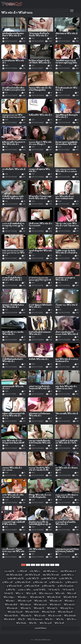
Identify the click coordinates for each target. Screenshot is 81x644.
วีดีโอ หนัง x (10, 601)
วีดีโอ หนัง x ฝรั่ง (40, 601)
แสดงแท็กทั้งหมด (40, 628)
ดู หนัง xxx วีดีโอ (24, 590)
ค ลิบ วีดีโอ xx (35, 571)
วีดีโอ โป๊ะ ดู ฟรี (46, 623)
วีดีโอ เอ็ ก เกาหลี (55, 616)
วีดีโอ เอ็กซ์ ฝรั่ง (70, 616)
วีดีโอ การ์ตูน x (9, 597)
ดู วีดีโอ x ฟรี (7, 582)
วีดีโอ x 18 (19, 593)
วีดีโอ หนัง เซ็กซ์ (11, 605)
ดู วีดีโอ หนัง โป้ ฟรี (14, 586)
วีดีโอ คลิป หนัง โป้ (37, 597)
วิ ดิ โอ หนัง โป (54, 590)
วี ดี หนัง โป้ (8, 593)
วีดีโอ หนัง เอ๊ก (12, 608)
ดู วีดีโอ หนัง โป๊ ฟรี (32, 586)
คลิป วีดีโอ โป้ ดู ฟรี (32, 575)
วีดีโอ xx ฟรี (72, 593)
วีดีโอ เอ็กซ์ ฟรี (9, 619)
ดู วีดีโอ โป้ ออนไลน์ (66, 586)
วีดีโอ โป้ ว (49, 619)
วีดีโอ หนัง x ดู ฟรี (25, 601)
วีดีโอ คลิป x (22, 597)
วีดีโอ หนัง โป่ (52, 608)
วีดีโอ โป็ (21, 619)
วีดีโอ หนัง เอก (25, 605)
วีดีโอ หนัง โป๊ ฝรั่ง (11, 616)
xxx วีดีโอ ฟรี (22, 571)
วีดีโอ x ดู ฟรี (31, 593)
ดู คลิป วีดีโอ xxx (68, 575)
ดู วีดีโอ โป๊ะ (11, 590)
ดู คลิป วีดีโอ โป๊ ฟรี (49, 579)
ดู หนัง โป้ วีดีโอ (40, 590)
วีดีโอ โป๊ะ (33, 623)
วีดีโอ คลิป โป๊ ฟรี (70, 597)
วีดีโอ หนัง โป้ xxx (67, 608)
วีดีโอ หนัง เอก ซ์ (40, 605)
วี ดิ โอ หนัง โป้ (68, 590)
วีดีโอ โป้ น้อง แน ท (35, 619)
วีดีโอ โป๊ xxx (72, 619)
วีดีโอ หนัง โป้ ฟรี (48, 612)
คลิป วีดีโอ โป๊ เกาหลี (51, 575)
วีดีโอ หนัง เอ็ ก (70, 605)
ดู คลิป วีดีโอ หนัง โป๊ (15, 579)
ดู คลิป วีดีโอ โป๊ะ (66, 579)
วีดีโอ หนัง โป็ (39, 608)
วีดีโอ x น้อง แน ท (46, 593)
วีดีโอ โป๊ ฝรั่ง (21, 623)
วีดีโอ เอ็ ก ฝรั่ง (40, 616)
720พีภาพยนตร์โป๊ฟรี (40, 640)
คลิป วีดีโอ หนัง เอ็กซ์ (14, 575)
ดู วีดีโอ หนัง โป (72, 582)
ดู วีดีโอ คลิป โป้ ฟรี (23, 582)
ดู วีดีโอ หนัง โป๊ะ (49, 586)
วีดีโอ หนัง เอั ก (55, 605)
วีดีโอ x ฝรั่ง (60, 593)
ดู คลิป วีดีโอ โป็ (32, 579)
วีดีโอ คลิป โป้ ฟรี (54, 597)
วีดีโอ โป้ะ (60, 619)
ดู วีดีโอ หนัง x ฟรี (40, 582)
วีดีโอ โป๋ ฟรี (59, 623)
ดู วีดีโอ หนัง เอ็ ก (56, 582)
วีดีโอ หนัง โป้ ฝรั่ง (32, 612)
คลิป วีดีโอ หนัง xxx (50, 571)
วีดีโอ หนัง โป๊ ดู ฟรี (65, 612)
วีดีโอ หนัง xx (69, 601)
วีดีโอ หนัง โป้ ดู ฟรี (15, 612)
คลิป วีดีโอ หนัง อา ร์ (68, 571)
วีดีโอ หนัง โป (26, 608)
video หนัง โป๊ (9, 571)
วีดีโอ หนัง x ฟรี (56, 601)
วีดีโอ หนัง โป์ (26, 616)
